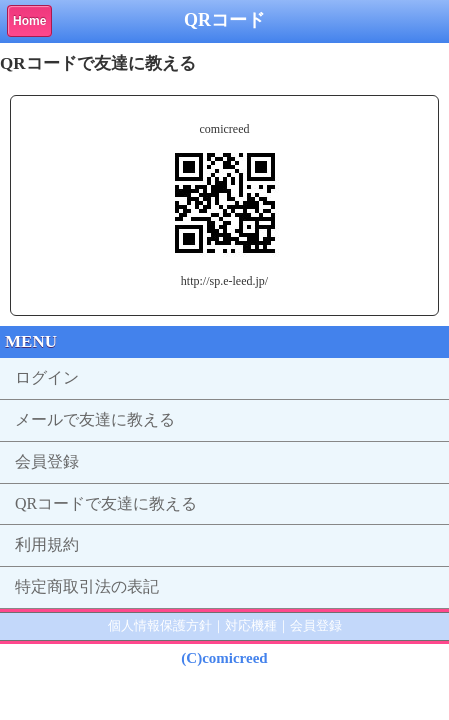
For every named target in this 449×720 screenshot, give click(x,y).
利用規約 (47, 544)
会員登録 (47, 461)
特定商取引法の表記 (87, 586)
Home (29, 21)
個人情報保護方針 (160, 625)
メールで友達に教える (95, 419)
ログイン (47, 377)
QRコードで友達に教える (106, 503)
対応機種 (251, 625)
